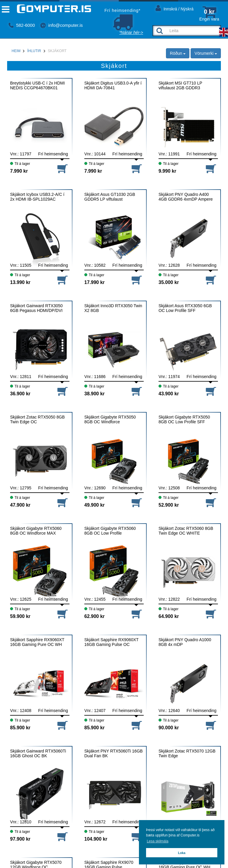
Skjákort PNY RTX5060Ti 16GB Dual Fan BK (114, 753)
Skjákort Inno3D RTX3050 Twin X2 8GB (113, 308)
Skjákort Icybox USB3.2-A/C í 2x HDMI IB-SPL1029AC (37, 197)
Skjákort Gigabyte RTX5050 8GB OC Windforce (110, 419)
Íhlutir (34, 51)
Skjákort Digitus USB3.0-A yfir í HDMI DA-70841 (113, 85)
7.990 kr (19, 171)
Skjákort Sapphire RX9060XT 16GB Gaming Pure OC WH (37, 642)
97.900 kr (20, 839)
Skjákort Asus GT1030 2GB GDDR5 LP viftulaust (110, 197)
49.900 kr (95, 505)
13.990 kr (20, 282)
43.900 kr (169, 394)
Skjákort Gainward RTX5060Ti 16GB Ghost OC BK (38, 753)
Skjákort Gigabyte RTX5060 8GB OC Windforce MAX (36, 531)
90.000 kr (169, 728)
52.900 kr (169, 505)
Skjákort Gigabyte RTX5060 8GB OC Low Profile (110, 531)
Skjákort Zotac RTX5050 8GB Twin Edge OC (37, 419)
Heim (16, 51)
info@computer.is (61, 25)
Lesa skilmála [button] (157, 841)
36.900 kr (20, 394)
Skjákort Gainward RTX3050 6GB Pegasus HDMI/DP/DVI (36, 308)
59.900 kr (20, 616)
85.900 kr (20, 728)
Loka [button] (182, 853)
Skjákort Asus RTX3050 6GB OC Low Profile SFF (185, 308)
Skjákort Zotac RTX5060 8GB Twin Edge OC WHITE (186, 531)
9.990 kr (167, 171)
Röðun (178, 53)
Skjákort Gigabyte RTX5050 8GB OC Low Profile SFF (184, 419)
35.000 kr (169, 282)
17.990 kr (95, 282)
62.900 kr (95, 616)
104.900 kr (96, 839)
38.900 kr (95, 394)
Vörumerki (206, 53)
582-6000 (22, 25)
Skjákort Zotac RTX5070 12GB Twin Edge (187, 753)
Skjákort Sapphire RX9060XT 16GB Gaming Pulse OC (111, 642)
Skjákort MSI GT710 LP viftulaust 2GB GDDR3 (180, 85)
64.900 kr (169, 616)
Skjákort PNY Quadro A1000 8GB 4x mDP (185, 642)
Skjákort (57, 51)
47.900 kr (20, 505)
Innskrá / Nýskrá (175, 8)
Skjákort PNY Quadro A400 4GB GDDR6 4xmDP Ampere (186, 197)
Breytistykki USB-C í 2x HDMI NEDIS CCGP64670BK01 (37, 85)
